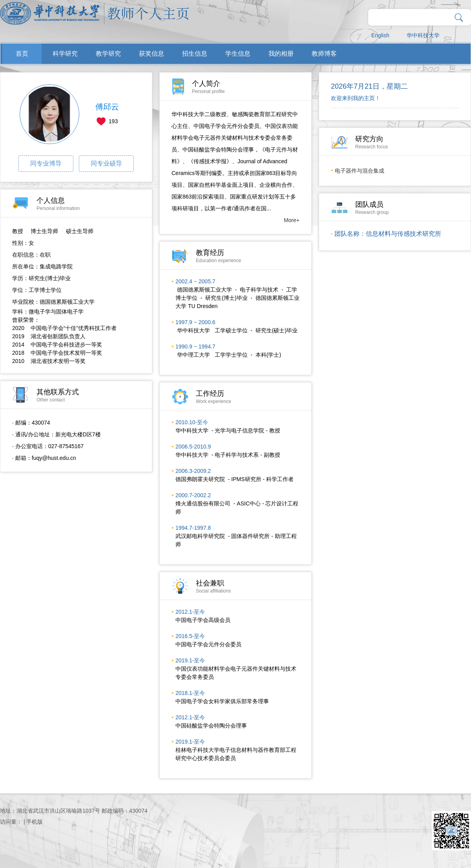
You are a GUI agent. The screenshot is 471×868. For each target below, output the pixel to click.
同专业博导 (46, 163)
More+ (292, 220)
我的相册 (281, 54)
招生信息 (195, 54)
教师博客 (324, 54)
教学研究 (108, 54)
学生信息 (238, 54)
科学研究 (65, 54)
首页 (22, 54)
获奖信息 (152, 54)
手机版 (35, 822)
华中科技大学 (423, 35)
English (380, 35)
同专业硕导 (106, 163)
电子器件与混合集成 (360, 171)
